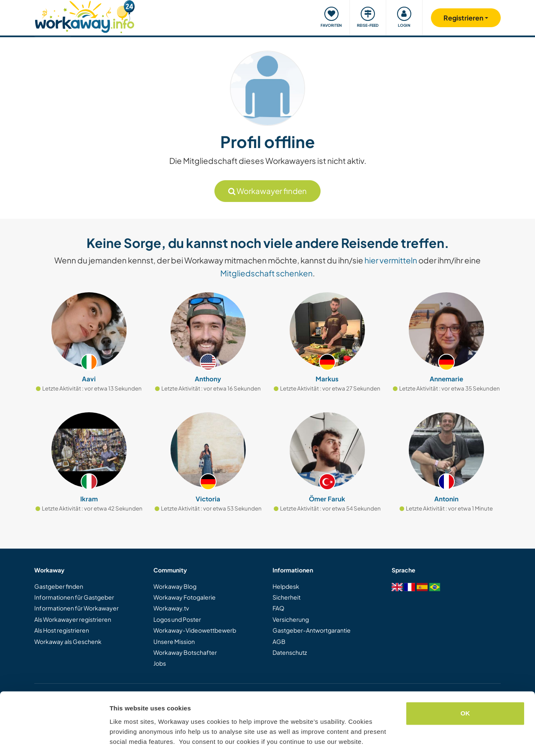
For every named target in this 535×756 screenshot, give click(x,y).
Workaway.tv (171, 608)
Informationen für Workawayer (76, 608)
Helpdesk (286, 586)
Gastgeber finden (59, 586)
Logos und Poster (177, 619)
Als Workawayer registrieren (73, 619)
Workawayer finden (267, 191)
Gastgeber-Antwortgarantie (312, 630)
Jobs (160, 663)
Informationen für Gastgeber (74, 597)
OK (465, 688)
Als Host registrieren (62, 630)
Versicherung (291, 619)
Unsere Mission (174, 641)
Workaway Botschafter (185, 652)
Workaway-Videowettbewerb (195, 630)
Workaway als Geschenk (68, 641)
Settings (122, 739)
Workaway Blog (175, 586)
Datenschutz (290, 652)
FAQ (278, 608)
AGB (279, 641)
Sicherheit (287, 597)
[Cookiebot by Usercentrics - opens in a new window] (54, 740)
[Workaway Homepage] (85, 16)
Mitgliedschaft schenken (266, 273)
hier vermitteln (391, 260)
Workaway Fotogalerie (185, 597)
